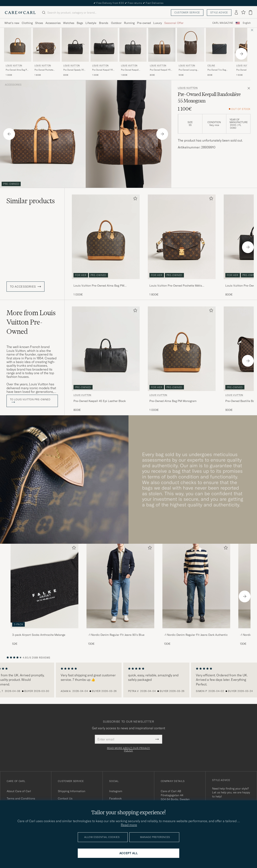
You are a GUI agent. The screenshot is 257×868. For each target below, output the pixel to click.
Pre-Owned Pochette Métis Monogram (44, 70)
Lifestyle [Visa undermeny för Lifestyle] (91, 23)
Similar (31, 201)
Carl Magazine (223, 23)
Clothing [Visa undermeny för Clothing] (27, 23)
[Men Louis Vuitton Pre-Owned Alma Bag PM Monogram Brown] (18, 45)
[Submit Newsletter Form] (157, 739)
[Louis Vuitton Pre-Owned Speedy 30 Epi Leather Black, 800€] (75, 52)
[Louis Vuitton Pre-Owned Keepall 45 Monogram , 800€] (162, 52)
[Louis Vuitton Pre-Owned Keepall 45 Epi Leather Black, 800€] (106, 359)
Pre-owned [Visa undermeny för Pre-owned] (144, 23)
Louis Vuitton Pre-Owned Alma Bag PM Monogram (99, 286)
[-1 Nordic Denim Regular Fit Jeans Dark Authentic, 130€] (196, 595)
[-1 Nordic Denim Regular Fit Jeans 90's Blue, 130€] (120, 595)
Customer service (187, 12)
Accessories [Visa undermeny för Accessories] (53, 23)
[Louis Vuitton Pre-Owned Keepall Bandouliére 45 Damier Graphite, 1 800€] (133, 52)
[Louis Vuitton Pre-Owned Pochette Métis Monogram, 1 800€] (46, 52)
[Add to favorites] (134, 199)
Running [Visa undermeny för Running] (129, 23)
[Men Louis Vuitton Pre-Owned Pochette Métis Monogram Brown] (46, 45)
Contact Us (65, 798)
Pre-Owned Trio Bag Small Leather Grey (217, 70)
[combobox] (247, 23)
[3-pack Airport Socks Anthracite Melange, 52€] (44, 595)
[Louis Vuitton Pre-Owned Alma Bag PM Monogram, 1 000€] (18, 52)
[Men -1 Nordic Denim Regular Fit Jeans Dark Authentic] (196, 586)
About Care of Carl (19, 791)
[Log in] (236, 13)
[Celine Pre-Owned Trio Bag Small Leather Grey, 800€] (219, 52)
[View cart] (251, 12)
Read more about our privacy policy (128, 749)
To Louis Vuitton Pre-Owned (30, 401)
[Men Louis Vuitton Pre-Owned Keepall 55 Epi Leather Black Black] (104, 45)
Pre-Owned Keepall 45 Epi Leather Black (100, 401)
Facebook (115, 798)
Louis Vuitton (14, 66)
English (247, 23)
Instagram (116, 791)
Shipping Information (72, 791)
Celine (211, 66)
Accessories (13, 85)
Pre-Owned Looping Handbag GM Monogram (190, 70)
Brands (104, 23)
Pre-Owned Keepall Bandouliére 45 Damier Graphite (132, 70)
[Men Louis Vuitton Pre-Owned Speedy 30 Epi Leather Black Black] (75, 45)
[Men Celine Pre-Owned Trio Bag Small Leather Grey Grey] (219, 45)
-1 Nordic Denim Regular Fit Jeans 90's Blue (116, 635)
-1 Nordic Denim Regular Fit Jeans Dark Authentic (196, 635)
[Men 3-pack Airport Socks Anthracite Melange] (44, 586)
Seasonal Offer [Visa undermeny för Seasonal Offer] (174, 23)
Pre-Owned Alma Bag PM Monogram (17, 70)
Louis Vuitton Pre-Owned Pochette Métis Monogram (176, 286)
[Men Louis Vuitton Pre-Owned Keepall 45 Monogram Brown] (162, 45)
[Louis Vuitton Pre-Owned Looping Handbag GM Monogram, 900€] (191, 52)
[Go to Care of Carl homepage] (20, 13)
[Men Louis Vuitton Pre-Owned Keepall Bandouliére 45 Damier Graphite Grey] (133, 45)
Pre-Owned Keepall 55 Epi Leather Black (103, 70)
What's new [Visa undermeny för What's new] (12, 23)
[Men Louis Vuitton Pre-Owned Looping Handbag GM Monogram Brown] (191, 45)
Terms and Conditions (21, 798)
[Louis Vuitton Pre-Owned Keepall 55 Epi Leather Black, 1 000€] (104, 52)
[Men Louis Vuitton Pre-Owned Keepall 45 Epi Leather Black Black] (106, 349)
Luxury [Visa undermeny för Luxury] (158, 23)
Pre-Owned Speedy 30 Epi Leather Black (74, 70)
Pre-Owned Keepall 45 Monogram (160, 70)
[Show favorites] (243, 12)
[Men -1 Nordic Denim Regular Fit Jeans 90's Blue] (120, 586)
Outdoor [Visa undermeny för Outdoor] (116, 23)
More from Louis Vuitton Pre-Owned (31, 322)
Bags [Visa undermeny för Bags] (80, 23)
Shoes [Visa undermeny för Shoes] (39, 23)
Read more (129, 825)
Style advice (219, 12)
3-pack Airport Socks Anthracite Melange (39, 635)
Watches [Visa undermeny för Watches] (69, 23)
